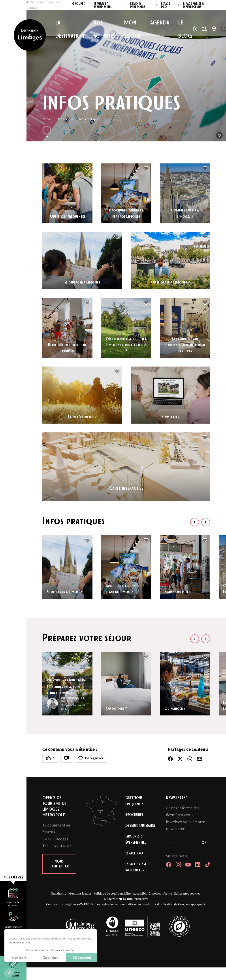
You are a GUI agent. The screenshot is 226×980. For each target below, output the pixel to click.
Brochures (135, 816)
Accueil (47, 119)
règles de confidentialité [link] (117, 917)
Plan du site (58, 906)
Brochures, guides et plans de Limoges (126, 213)
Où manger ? (177, 708)
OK (204, 843)
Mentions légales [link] (80, 906)
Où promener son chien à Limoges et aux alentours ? (126, 344)
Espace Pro (135, 864)
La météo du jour (82, 416)
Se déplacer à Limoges (82, 282)
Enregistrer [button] (91, 758)
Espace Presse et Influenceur (139, 879)
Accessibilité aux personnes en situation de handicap (185, 344)
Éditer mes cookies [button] (187, 906)
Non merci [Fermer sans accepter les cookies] (20, 958)
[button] (9, 973)
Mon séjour (66, 119)
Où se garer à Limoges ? (170, 282)
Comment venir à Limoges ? (185, 213)
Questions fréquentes (68, 216)
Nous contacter (179, 591)
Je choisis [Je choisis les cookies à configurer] (51, 958)
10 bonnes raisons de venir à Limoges (66, 689)
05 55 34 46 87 (61, 846)
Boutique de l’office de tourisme (67, 347)
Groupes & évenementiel (136, 849)
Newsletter (170, 416)
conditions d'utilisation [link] (158, 917)
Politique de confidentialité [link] (112, 906)
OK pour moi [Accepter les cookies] (82, 958)
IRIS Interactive (138, 911)
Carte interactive (126, 486)
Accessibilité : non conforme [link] (152, 906)
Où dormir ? (118, 708)
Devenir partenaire (134, 831)
